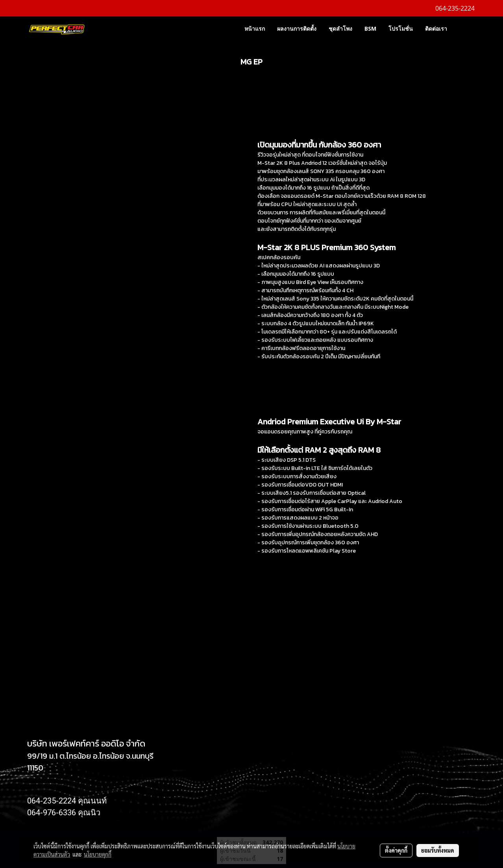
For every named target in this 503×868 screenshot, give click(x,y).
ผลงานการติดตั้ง (297, 29)
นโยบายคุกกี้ (98, 854)
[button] (465, 28)
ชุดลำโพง (340, 29)
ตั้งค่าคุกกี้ (396, 850)
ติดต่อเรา (436, 29)
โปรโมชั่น (401, 29)
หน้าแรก (255, 29)
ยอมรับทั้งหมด (438, 850)
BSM (370, 29)
